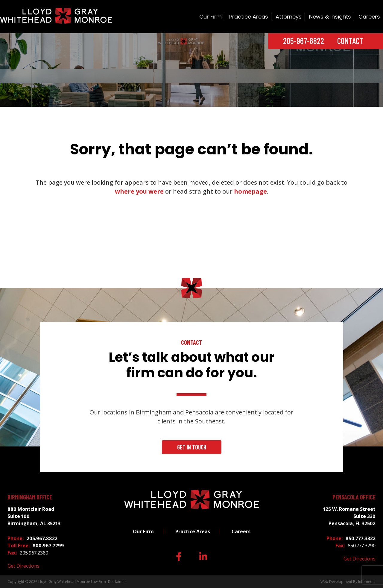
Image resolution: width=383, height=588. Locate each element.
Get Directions (23, 566)
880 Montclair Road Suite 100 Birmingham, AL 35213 (34, 516)
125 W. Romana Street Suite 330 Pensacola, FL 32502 (349, 516)
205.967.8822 (42, 538)
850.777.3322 (361, 538)
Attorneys (289, 17)
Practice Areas (249, 17)
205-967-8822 (304, 41)
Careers (369, 17)
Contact (350, 41)
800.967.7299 (48, 546)
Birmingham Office (30, 497)
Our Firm (211, 17)
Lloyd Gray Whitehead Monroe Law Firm (72, 582)
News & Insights (330, 17)
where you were (139, 191)
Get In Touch (192, 447)
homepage (250, 191)
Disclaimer (117, 582)
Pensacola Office (354, 497)
